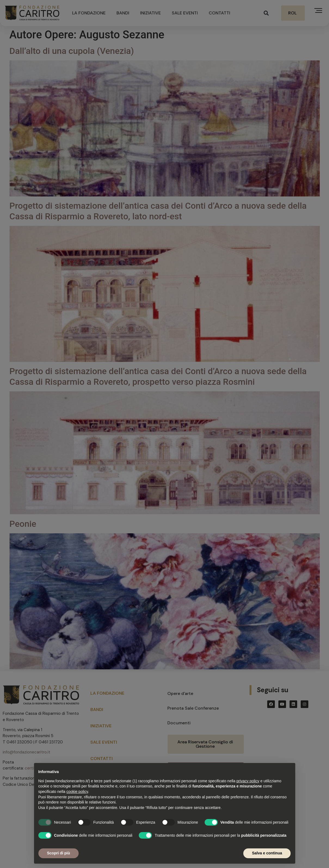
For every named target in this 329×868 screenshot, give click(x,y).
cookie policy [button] (77, 792)
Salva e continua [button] (267, 853)
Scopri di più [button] (59, 853)
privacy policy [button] (248, 781)
